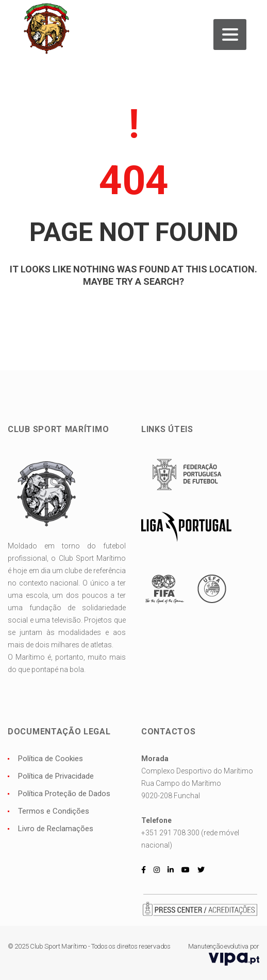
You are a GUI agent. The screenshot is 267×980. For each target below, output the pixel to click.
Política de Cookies (51, 759)
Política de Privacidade (56, 776)
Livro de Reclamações (56, 829)
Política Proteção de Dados (64, 794)
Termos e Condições (54, 811)
